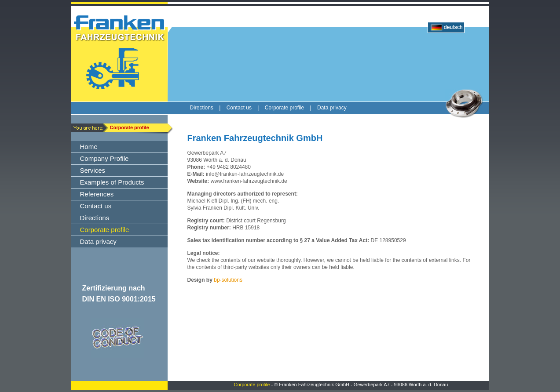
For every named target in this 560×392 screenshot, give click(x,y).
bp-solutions (228, 280)
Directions (202, 108)
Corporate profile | (291, 108)
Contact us (239, 108)
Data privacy (332, 108)
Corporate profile (252, 385)
